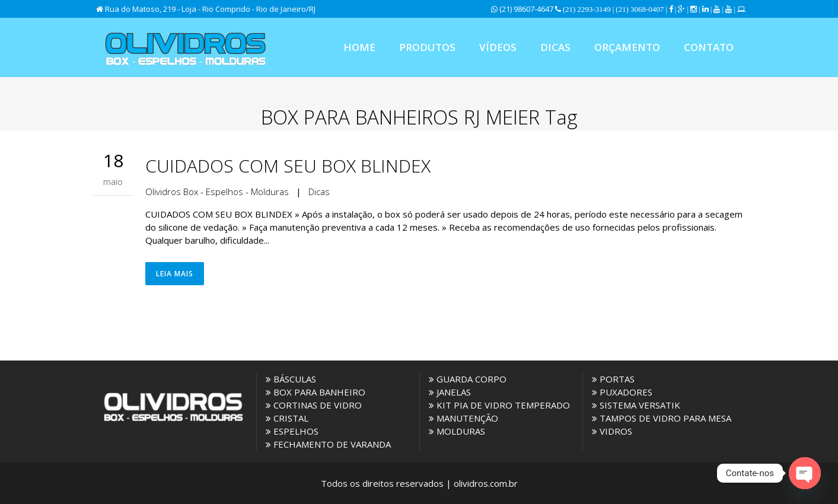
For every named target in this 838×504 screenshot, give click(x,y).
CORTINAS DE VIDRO (314, 405)
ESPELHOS (292, 431)
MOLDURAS (457, 431)
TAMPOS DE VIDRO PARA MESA (662, 418)
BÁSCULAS (291, 379)
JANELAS (450, 392)
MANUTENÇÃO (463, 418)
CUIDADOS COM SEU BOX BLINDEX (288, 166)
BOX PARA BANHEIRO (316, 392)
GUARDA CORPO (468, 379)
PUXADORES (622, 392)
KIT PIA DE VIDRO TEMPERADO (499, 405)
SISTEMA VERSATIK (636, 405)
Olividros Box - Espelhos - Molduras (217, 192)
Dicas (319, 192)
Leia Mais (175, 274)
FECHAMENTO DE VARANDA (328, 444)
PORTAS (613, 379)
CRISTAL (287, 418)
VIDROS (612, 431)
